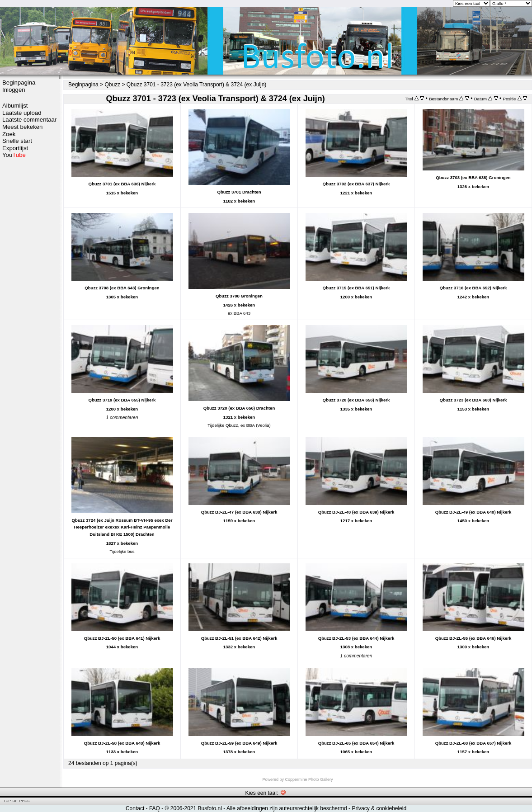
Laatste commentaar (29, 120)
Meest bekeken (22, 127)
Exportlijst (15, 148)
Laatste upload (22, 113)
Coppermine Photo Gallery (309, 779)
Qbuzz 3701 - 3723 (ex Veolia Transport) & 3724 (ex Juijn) (197, 85)
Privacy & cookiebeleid (379, 808)
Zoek (9, 134)
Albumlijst (15, 106)
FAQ (155, 808)
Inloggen (14, 90)
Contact (135, 808)
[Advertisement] (29, 302)
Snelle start (17, 141)
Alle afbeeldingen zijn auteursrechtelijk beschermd (287, 808)
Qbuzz (112, 85)
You (14, 155)
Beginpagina (19, 83)
